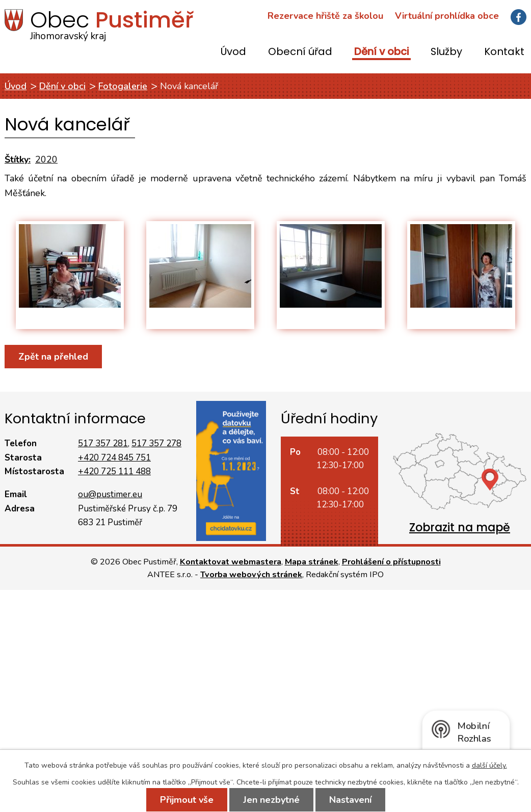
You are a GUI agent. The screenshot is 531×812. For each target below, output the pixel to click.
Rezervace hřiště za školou (325, 16)
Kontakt (504, 52)
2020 (46, 159)
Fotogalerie (123, 86)
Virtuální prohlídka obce (447, 16)
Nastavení (350, 800)
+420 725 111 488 (114, 471)
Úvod (233, 52)
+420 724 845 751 (114, 458)
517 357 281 (103, 443)
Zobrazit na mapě (460, 527)
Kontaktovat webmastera (231, 562)
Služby (446, 52)
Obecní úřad (300, 52)
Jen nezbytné (271, 800)
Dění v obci (381, 52)
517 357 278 (156, 443)
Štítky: (18, 159)
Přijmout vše (187, 800)
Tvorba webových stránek (251, 575)
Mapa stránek (312, 562)
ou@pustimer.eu (110, 494)
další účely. (489, 765)
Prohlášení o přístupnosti (391, 562)
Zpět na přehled (53, 357)
